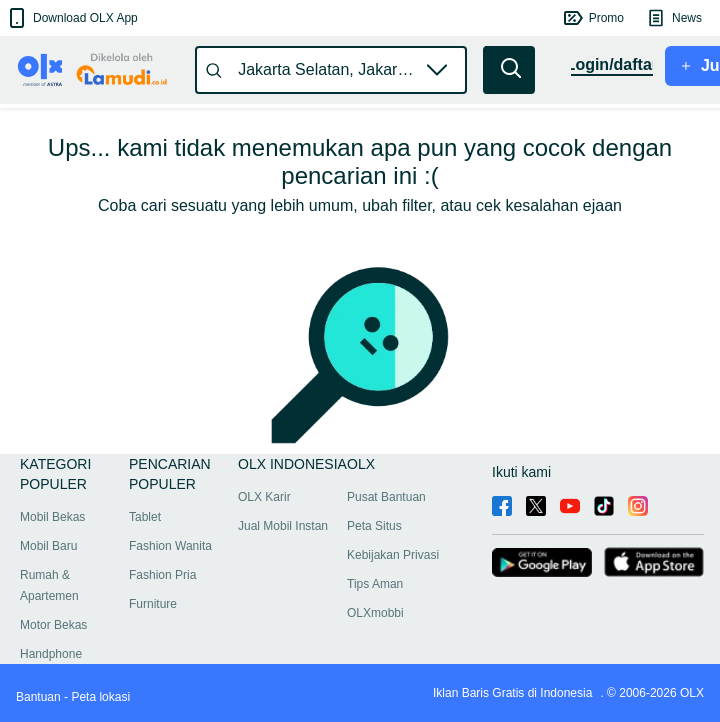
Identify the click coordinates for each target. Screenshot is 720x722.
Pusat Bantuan (386, 497)
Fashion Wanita (170, 546)
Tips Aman (375, 584)
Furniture (153, 604)
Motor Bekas (53, 625)
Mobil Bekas (52, 517)
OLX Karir (264, 497)
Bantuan (38, 697)
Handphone (51, 654)
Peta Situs (374, 526)
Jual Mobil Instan (283, 526)
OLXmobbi (375, 613)
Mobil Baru (48, 546)
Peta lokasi (100, 697)
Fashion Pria (162, 575)
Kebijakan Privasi (393, 555)
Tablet (145, 517)
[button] (71, 18)
